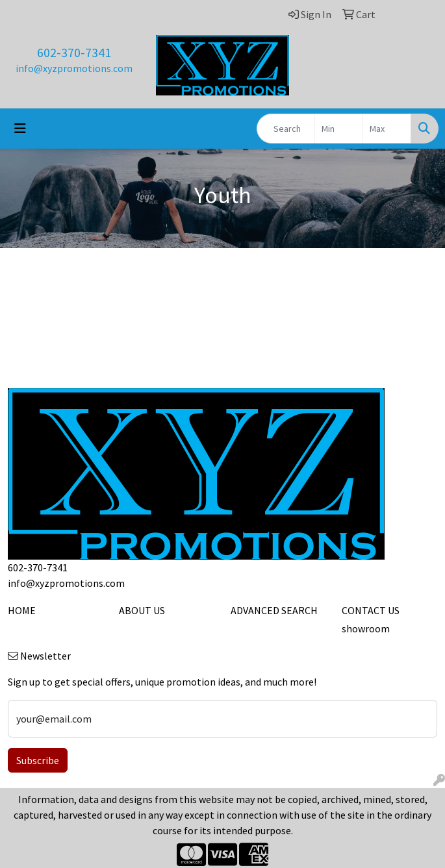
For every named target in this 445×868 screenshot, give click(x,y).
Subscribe (38, 760)
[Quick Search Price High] (387, 129)
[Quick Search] (286, 129)
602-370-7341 (74, 52)
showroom (366, 628)
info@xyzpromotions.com (74, 68)
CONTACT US (371, 610)
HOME (22, 610)
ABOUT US (142, 610)
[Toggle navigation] (20, 129)
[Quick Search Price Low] (339, 129)
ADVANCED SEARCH (274, 610)
